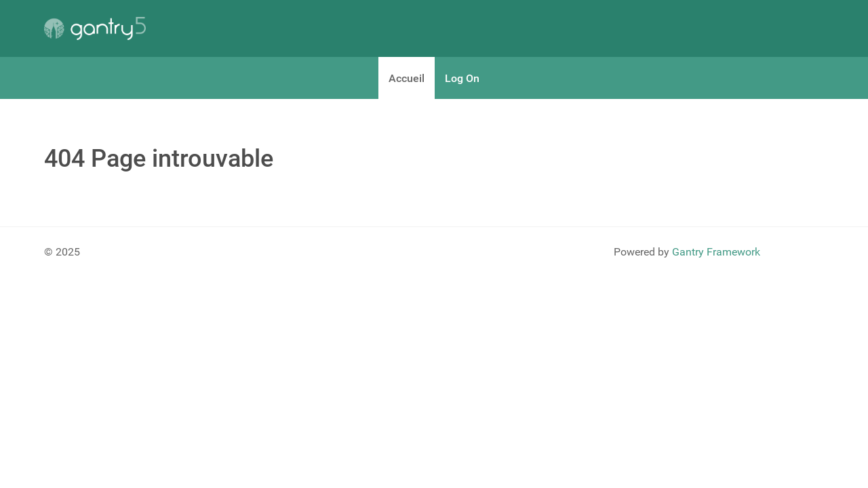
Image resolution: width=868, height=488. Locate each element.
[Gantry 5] (95, 28)
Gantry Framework (716, 252)
